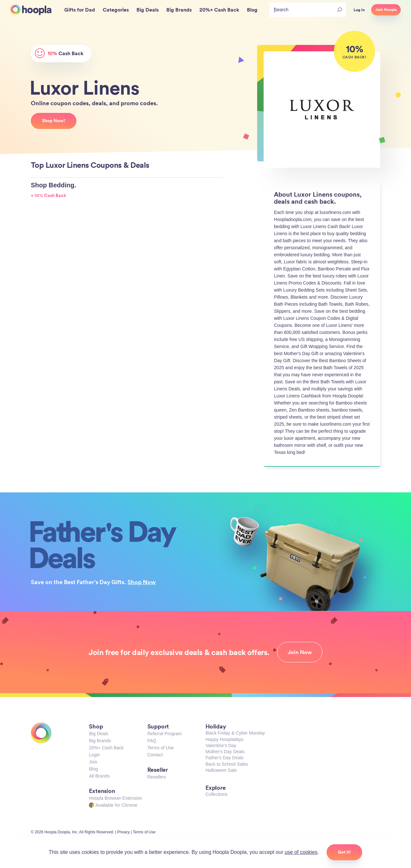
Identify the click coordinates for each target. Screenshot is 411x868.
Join (93, 762)
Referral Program (165, 734)
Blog (93, 769)
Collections (216, 794)
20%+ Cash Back (106, 748)
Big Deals (99, 734)
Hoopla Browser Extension (115, 798)
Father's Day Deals (225, 758)
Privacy (123, 832)
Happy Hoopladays (224, 739)
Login (94, 755)
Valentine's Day (221, 745)
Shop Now (142, 582)
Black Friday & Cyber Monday (235, 733)
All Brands (99, 776)
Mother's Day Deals (225, 752)
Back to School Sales (227, 764)
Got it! (344, 852)
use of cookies (301, 852)
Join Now (300, 652)
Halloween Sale (221, 770)
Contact (155, 755)
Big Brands (100, 741)
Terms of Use (161, 748)
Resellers (157, 777)
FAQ (152, 741)
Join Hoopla (386, 10)
